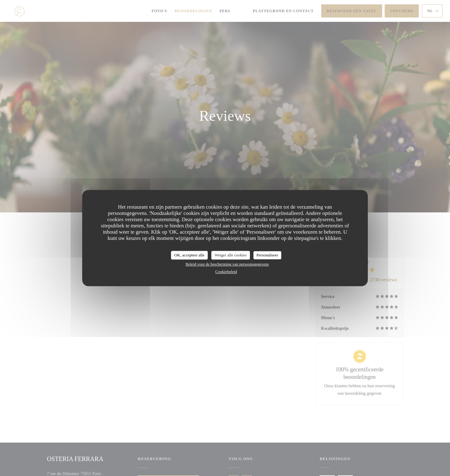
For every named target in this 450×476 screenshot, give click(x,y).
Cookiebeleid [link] (226, 272)
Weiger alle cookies (231, 255)
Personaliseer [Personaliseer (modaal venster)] (267, 255)
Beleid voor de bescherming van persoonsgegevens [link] (227, 264)
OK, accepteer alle (189, 255)
